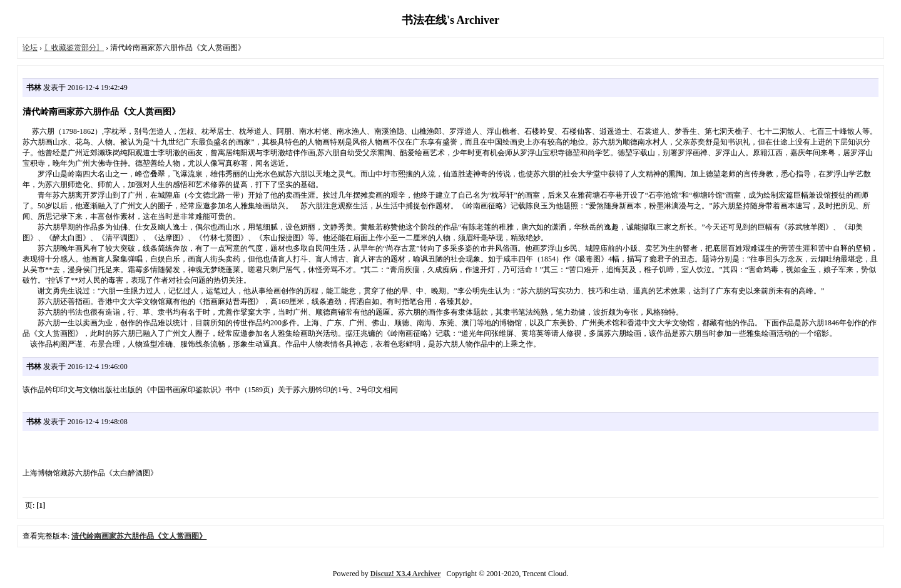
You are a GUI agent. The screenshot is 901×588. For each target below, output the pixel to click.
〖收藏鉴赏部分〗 (74, 48)
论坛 (30, 48)
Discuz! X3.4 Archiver (406, 574)
